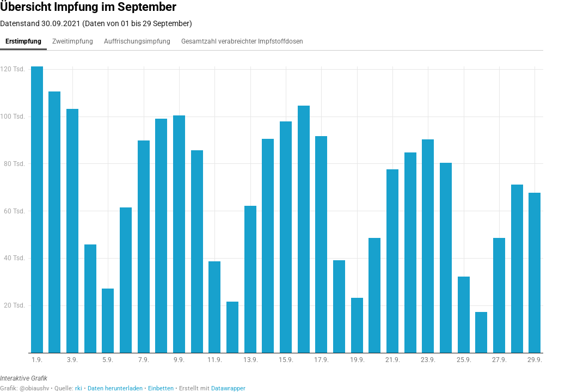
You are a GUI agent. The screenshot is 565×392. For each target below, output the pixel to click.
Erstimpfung (23, 41)
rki (79, 388)
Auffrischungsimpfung (137, 41)
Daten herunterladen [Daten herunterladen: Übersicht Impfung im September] (115, 388)
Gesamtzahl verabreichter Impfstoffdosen (242, 41)
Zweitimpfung (73, 41)
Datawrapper (228, 388)
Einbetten (161, 388)
